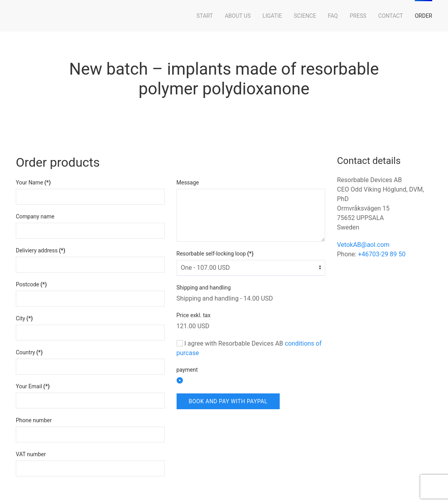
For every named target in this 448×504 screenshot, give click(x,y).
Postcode (31, 284)
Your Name (33, 182)
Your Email (33, 386)
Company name (35, 216)
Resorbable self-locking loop (215, 254)
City (24, 318)
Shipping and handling (204, 288)
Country (29, 352)
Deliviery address (40, 250)
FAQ (333, 16)
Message (188, 182)
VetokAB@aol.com (363, 245)
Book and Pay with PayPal (228, 401)
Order (424, 16)
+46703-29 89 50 (382, 254)
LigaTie (272, 16)
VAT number (31, 454)
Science (305, 16)
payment (187, 370)
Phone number (34, 420)
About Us (238, 16)
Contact (391, 16)
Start (205, 16)
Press (358, 16)
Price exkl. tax (194, 315)
